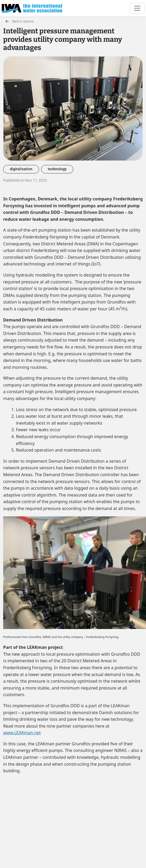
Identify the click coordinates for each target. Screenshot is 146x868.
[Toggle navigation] (137, 8)
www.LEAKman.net (22, 733)
